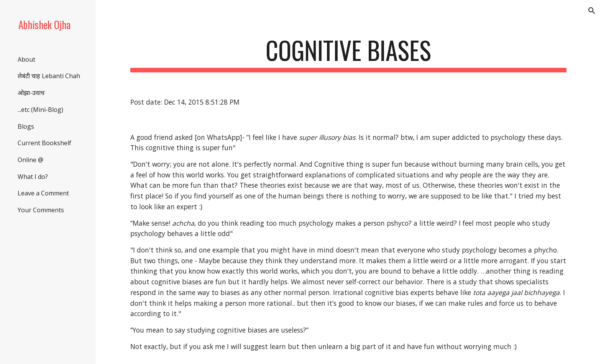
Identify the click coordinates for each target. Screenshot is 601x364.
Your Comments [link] (41, 210)
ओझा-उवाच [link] (31, 93)
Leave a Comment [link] (43, 193)
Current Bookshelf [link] (44, 143)
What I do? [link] (33, 177)
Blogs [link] (26, 126)
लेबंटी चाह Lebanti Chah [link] (49, 76)
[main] (348, 54)
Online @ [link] (30, 160)
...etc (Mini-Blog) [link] (40, 110)
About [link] (26, 59)
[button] (592, 11)
